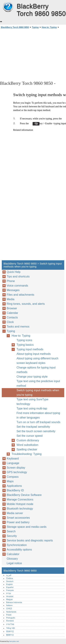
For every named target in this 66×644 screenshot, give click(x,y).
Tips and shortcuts (18, 276)
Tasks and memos (18, 327)
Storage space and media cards (27, 527)
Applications (14, 486)
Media (11, 299)
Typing (35, 27)
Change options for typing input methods (36, 370)
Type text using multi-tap (32, 408)
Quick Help (14, 272)
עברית (9, 593)
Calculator (13, 554)
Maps (10, 481)
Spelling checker (27, 449)
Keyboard (13, 459)
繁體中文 (10, 635)
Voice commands (17, 286)
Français (10, 590)
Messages (13, 290)
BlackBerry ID (15, 490)
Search (11, 531)
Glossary (12, 559)
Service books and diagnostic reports (30, 540)
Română (10, 621)
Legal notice (14, 563)
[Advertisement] (33, 54)
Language (13, 463)
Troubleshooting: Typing (27, 454)
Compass (13, 477)
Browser (12, 308)
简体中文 (10, 631)
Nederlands (11, 612)
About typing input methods (34, 354)
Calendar (12, 313)
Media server (15, 513)
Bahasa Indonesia (14, 602)
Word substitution (27, 445)
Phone (11, 281)
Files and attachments (21, 295)
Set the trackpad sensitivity (33, 427)
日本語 (9, 608)
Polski (9, 615)
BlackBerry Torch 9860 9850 (8, 7)
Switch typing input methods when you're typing (38, 393)
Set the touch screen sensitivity (36, 431)
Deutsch (10, 581)
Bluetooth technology (20, 509)
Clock (10, 322)
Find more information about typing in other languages (38, 415)
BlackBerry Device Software (24, 495)
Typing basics (25, 345)
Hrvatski (10, 596)
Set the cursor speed (30, 436)
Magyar (9, 599)
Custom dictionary (28, 440)
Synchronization (17, 545)
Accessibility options (19, 550)
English (9, 584)
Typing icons (24, 340)
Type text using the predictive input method (38, 383)
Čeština (10, 578)
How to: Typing (49, 27)
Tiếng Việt (10, 628)
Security (12, 536)
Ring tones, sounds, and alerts (26, 304)
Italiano (9, 605)
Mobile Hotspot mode (20, 504)
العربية (9, 575)
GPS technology (17, 472)
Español (10, 587)
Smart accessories (18, 518)
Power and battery (18, 522)
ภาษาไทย (10, 624)
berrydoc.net (14, 641)
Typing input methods (30, 349)
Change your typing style (32, 377)
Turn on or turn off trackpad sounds (38, 422)
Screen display (16, 468)
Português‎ (11, 618)
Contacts (12, 317)
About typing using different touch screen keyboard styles (37, 361)
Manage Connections (20, 499)
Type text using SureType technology (32, 402)
